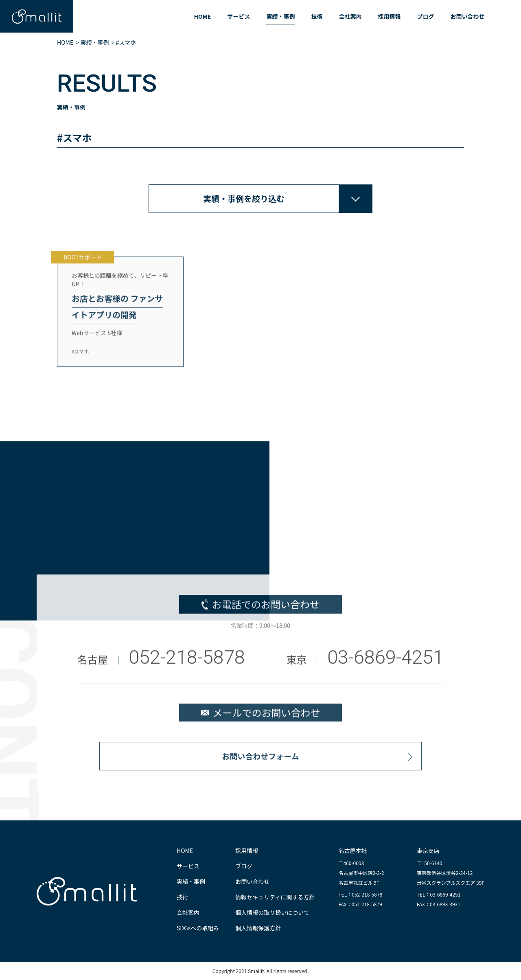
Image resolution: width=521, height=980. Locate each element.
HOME (202, 16)
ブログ (425, 16)
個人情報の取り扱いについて (272, 912)
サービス (239, 16)
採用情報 (389, 16)
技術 (317, 16)
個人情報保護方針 (258, 928)
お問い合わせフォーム (260, 762)
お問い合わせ (467, 16)
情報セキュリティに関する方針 (275, 897)
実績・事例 (280, 16)
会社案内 (350, 16)
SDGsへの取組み (198, 928)
